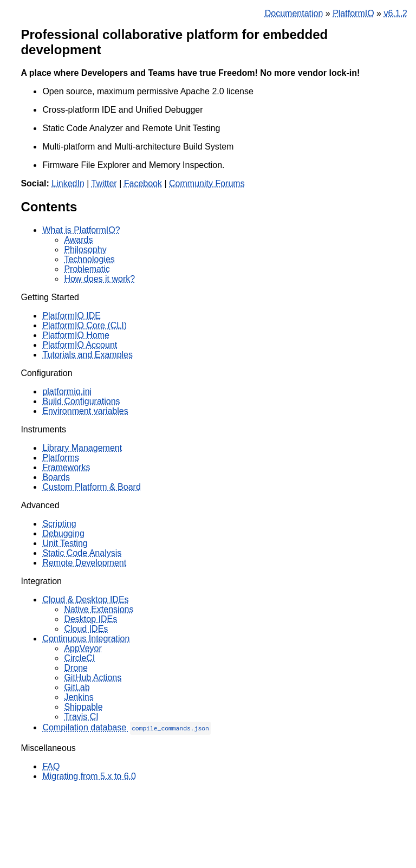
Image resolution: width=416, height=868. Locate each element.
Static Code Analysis (82, 553)
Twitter (104, 183)
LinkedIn (68, 183)
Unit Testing (65, 543)
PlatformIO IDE (71, 316)
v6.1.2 (395, 13)
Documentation (294, 13)
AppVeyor (83, 648)
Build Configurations (81, 401)
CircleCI (79, 658)
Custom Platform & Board (91, 487)
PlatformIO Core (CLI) (84, 325)
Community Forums (207, 183)
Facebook (143, 183)
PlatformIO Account (80, 345)
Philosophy (85, 250)
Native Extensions (99, 609)
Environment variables (85, 411)
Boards (56, 477)
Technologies (89, 259)
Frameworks (66, 467)
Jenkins (79, 697)
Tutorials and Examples (87, 355)
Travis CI (81, 717)
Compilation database (126, 727)
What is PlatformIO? (81, 230)
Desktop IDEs (90, 619)
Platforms (61, 458)
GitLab (77, 687)
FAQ (51, 766)
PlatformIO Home (76, 335)
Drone (76, 668)
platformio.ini (67, 391)
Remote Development (84, 563)
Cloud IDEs (86, 629)
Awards (78, 240)
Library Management (82, 448)
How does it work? (99, 279)
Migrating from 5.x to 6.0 (89, 776)
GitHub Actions (93, 678)
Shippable (83, 707)
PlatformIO (353, 13)
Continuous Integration (86, 639)
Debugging (63, 533)
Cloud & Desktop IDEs (85, 600)
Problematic (87, 269)
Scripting (59, 524)
